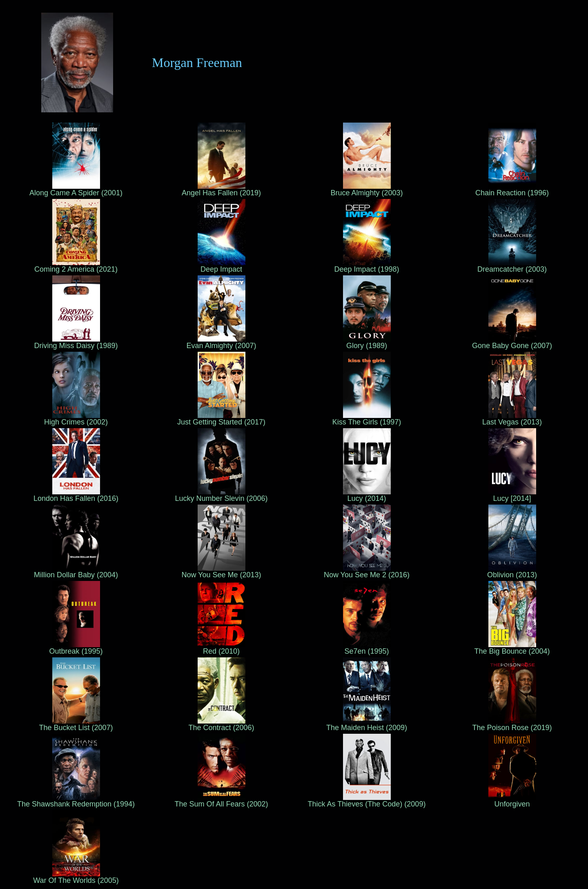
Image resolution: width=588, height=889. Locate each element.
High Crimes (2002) (76, 419)
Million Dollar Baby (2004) (76, 572)
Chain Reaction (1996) (512, 190)
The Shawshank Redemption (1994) (76, 801)
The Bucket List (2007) (76, 724)
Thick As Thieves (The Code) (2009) (367, 801)
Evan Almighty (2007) (221, 342)
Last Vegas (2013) (512, 419)
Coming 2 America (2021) (76, 266)
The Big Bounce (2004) (512, 648)
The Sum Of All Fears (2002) (221, 801)
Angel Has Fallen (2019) (221, 190)
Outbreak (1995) (76, 648)
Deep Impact (222, 266)
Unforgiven (512, 801)
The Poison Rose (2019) (512, 724)
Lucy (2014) (367, 495)
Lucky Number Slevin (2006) (221, 495)
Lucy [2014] (512, 495)
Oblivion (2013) (512, 572)
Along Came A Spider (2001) (76, 190)
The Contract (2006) (221, 724)
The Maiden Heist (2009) (367, 724)
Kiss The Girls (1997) (367, 419)
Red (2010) (222, 648)
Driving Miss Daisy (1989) (76, 342)
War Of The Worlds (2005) (76, 877)
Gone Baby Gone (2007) (512, 342)
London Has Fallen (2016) (76, 495)
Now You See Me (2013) (221, 572)
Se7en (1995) (367, 648)
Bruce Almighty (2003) (366, 190)
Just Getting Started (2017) (221, 419)
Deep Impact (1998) (366, 266)
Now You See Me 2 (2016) (367, 572)
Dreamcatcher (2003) (512, 266)
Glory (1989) (367, 342)
